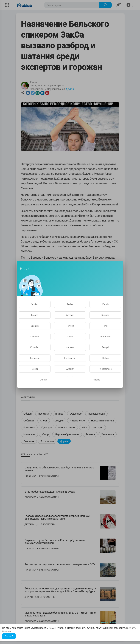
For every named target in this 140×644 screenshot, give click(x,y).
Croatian (35, 347)
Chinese (35, 336)
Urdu (70, 336)
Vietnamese (106, 369)
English (35, 304)
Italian (105, 358)
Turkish (70, 326)
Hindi (105, 326)
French (35, 315)
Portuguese (70, 358)
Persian (35, 369)
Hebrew (70, 347)
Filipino (97, 380)
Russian (105, 315)
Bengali (105, 347)
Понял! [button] (9, 636)
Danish (43, 380)
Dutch (106, 304)
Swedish (70, 369)
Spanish (35, 326)
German (70, 315)
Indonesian (105, 336)
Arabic (70, 304)
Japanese (35, 358)
